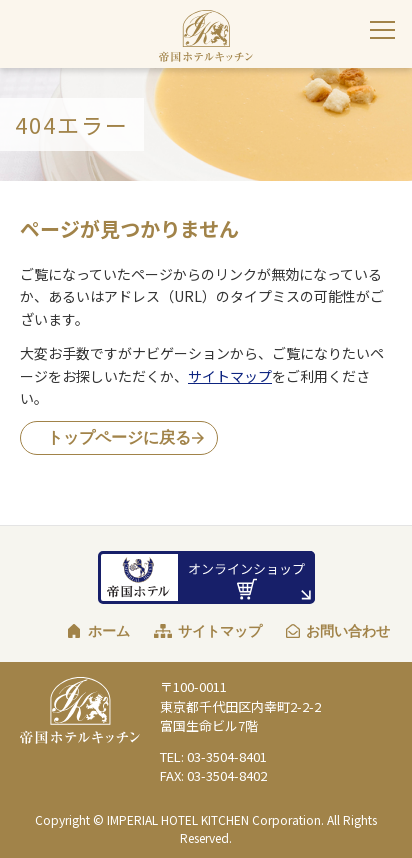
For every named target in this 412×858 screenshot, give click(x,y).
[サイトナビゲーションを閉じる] (382, 30)
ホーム (109, 631)
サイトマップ (230, 376)
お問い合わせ (348, 631)
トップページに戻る (119, 437)
